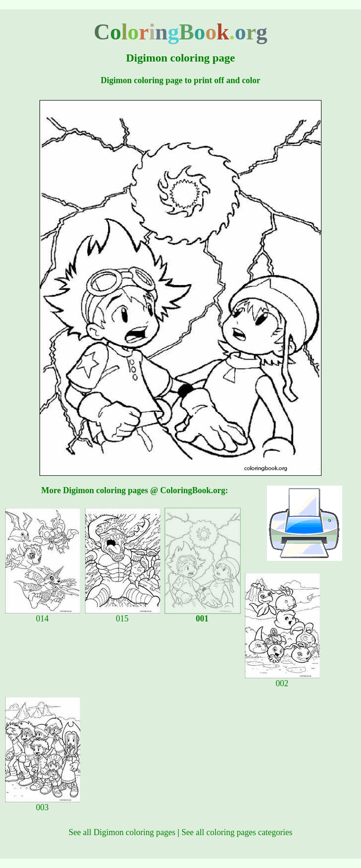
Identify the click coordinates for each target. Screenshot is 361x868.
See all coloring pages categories (237, 832)
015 (123, 615)
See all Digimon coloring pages (122, 832)
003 (43, 804)
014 (43, 615)
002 (283, 680)
